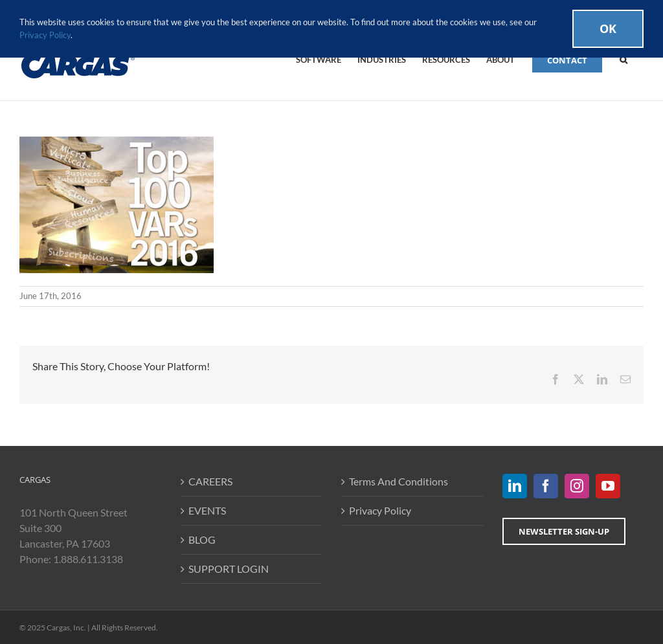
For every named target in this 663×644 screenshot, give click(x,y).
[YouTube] (608, 486)
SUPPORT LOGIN (229, 569)
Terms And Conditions (399, 481)
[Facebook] (546, 486)
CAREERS (210, 481)
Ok (608, 28)
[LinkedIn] (515, 486)
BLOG (202, 539)
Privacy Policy (380, 510)
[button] (624, 59)
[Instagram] (577, 486)
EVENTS (207, 510)
